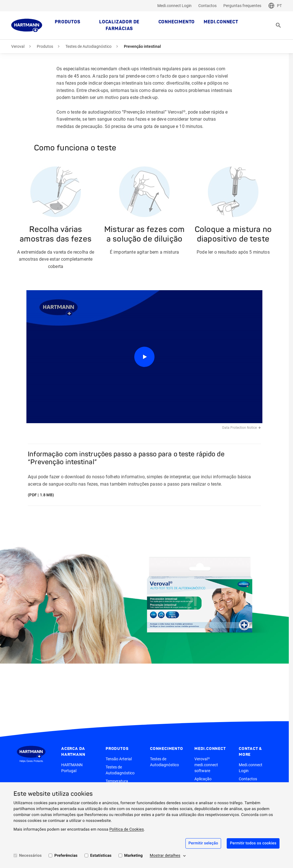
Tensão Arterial (119, 759)
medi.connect (221, 22)
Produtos (67, 22)
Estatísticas (101, 856)
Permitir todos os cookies (253, 843)
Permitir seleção (203, 843)
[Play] (144, 357)
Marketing (133, 856)
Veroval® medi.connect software (206, 765)
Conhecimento (177, 22)
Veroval (18, 46)
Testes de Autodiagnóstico (88, 46)
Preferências (66, 856)
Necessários (30, 856)
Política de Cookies (127, 829)
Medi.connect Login (174, 6)
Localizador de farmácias (119, 25)
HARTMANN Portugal (72, 768)
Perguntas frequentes (242, 6)
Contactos (207, 6)
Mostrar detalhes (165, 856)
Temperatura (117, 781)
